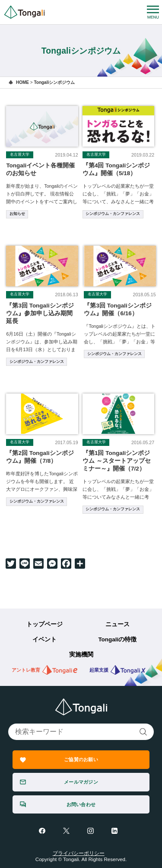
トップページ (44, 624)
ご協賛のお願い (81, 759)
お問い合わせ (81, 804)
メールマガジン (81, 782)
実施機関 (81, 655)
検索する (144, 732)
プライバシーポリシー (79, 853)
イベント (44, 639)
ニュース (118, 624)
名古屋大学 (20, 154)
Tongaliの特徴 (117, 639)
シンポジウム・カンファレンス (113, 214)
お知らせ (17, 214)
